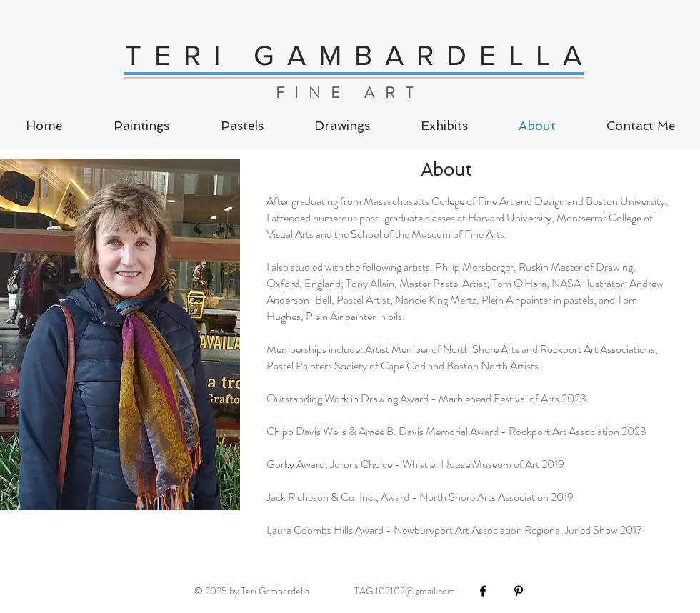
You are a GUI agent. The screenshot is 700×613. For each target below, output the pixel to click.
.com (445, 591)
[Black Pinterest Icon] (519, 591)
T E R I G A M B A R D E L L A (355, 55)
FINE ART (350, 93)
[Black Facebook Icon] (483, 591)
